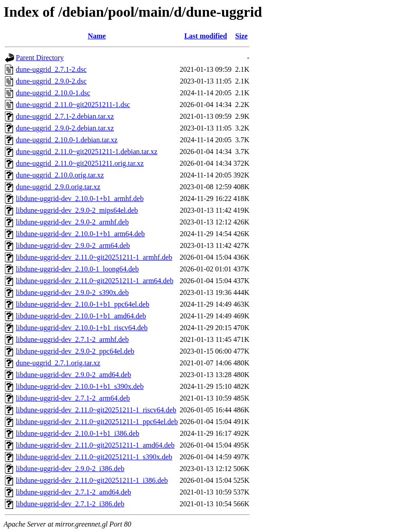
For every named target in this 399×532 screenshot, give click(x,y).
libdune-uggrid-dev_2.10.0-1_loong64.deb (77, 269)
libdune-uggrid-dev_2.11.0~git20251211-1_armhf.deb (94, 257)
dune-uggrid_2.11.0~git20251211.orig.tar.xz (80, 163)
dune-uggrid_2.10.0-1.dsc (53, 93)
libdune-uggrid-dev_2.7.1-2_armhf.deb (72, 339)
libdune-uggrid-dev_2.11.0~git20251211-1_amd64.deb (95, 445)
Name (97, 36)
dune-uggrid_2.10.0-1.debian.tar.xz (67, 140)
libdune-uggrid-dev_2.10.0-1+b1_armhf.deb (80, 198)
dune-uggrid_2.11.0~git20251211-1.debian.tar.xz (87, 152)
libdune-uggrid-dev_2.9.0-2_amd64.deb (74, 375)
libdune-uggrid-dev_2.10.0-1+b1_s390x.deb (80, 386)
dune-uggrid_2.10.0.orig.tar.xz (60, 175)
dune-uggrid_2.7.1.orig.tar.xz (58, 363)
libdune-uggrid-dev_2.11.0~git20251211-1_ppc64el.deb (97, 422)
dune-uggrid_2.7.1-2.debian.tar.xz (65, 116)
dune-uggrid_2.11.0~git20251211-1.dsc (73, 105)
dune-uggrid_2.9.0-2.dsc (51, 81)
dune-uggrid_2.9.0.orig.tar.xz (58, 187)
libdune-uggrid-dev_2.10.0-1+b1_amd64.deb (81, 316)
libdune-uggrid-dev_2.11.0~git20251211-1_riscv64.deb (96, 410)
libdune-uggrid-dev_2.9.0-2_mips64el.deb (77, 210)
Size (241, 36)
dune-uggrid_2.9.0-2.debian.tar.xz (65, 128)
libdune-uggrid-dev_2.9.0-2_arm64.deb (73, 245)
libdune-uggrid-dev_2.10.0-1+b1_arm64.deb (80, 234)
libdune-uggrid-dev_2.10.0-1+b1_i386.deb (77, 433)
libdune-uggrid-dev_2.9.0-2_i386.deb (70, 469)
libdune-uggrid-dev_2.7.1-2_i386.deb (70, 504)
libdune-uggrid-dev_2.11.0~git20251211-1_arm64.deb (95, 281)
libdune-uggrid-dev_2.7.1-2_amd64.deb (74, 492)
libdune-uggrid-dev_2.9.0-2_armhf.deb (72, 222)
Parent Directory (40, 58)
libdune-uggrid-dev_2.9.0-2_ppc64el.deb (75, 351)
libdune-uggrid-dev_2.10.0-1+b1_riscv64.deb (82, 328)
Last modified (206, 36)
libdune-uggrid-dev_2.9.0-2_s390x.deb (72, 292)
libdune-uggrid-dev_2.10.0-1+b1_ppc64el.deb (83, 304)
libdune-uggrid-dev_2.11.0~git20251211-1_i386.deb (92, 480)
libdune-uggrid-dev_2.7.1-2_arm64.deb (73, 398)
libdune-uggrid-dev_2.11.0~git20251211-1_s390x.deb (94, 457)
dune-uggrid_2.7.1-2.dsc (51, 69)
